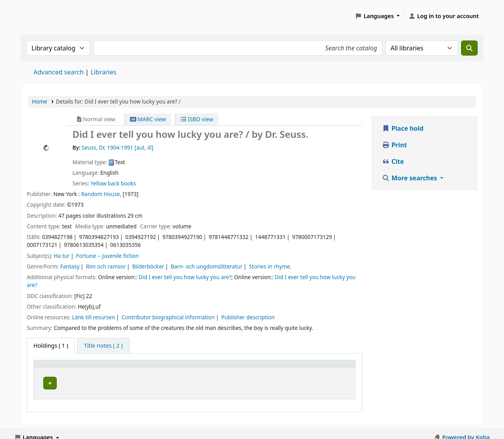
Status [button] (327, 367)
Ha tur (62, 256)
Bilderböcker (148, 266)
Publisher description (248, 317)
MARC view (148, 119)
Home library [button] (55, 367)
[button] (378, 16)
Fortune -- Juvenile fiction (107, 256)
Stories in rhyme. (270, 266)
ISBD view (197, 119)
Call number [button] (233, 367)
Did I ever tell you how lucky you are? (185, 277)
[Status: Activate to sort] (335, 367)
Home (40, 101)
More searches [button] (410, 178)
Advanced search (58, 72)
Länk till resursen (94, 317)
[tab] (103, 346)
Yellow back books (113, 183)
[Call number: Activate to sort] (263, 367)
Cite (393, 161)
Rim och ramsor (106, 266)
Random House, (101, 194)
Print (394, 145)
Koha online (42, 16)
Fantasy (70, 266)
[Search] (469, 48)
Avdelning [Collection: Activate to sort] (124, 367)
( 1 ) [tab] (51, 345)
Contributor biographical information (168, 317)
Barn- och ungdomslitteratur (206, 266)
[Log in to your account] (444, 16)
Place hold (403, 128)
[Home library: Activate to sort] (70, 367)
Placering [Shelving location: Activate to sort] (177, 367)
